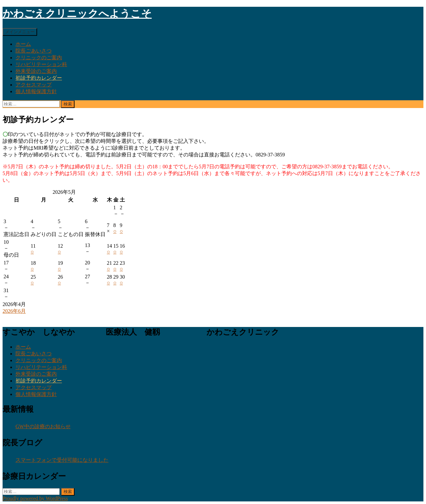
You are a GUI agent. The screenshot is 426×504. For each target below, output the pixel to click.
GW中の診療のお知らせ (43, 426)
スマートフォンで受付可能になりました (62, 460)
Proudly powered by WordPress (35, 498)
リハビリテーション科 (41, 64)
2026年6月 (14, 311)
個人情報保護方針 (36, 91)
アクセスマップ (34, 85)
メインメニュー (20, 32)
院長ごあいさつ (34, 51)
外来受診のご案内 (36, 71)
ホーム (23, 44)
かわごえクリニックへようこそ (77, 14)
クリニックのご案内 (39, 58)
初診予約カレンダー (39, 78)
